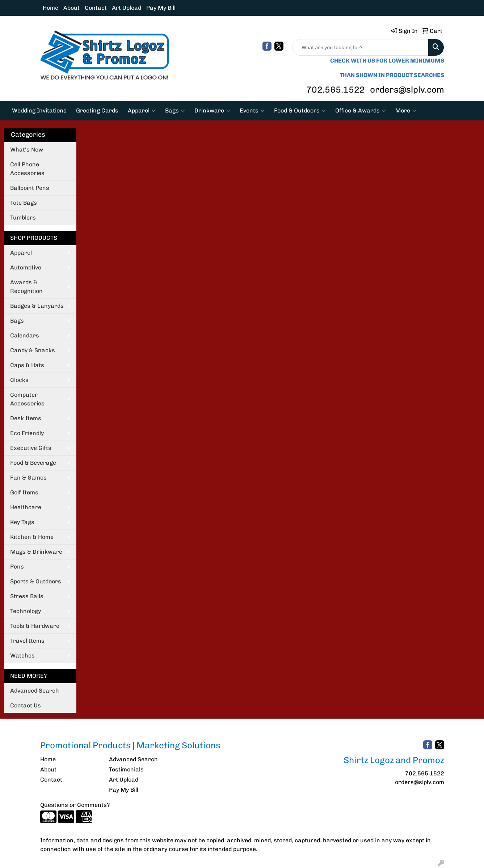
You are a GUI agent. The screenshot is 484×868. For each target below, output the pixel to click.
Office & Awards (361, 111)
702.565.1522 (336, 90)
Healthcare (26, 507)
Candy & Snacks (33, 350)
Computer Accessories (27, 399)
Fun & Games (28, 478)
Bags (175, 111)
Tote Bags (24, 203)
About (71, 8)
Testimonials (126, 769)
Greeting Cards (97, 110)
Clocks (19, 380)
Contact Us (26, 705)
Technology (26, 611)
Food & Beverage (33, 463)
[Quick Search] (360, 47)
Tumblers (23, 218)
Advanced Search (35, 691)
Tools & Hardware (35, 626)
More (406, 111)
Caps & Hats (27, 365)
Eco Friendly (27, 433)
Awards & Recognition (26, 287)
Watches (22, 656)
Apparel (142, 111)
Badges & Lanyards (37, 306)
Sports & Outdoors (36, 581)
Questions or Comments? (75, 805)
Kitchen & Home (32, 537)
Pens (17, 567)
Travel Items (27, 641)
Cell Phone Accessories (27, 169)
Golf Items (24, 492)
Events (252, 111)
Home (50, 8)
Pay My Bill (161, 8)
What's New (27, 150)
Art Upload (127, 8)
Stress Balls (27, 596)
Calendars (25, 335)
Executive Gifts (31, 448)
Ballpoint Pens (30, 188)
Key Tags (22, 522)
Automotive (26, 267)
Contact (96, 8)
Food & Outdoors (300, 111)
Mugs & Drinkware (36, 552)
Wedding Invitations (39, 110)
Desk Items (26, 418)
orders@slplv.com (407, 90)
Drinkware (212, 111)
